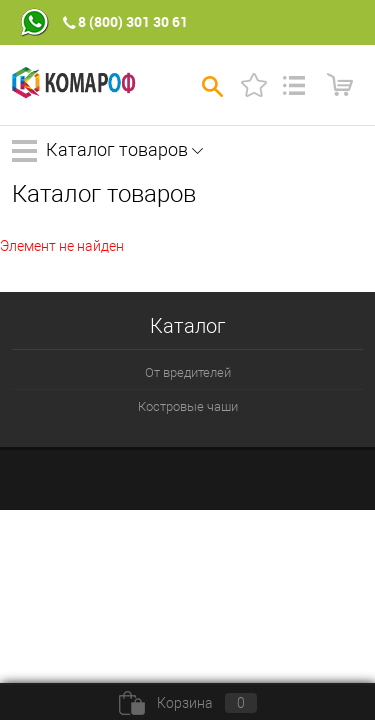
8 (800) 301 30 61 (133, 21)
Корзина (188, 703)
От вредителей (188, 372)
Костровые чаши (188, 406)
